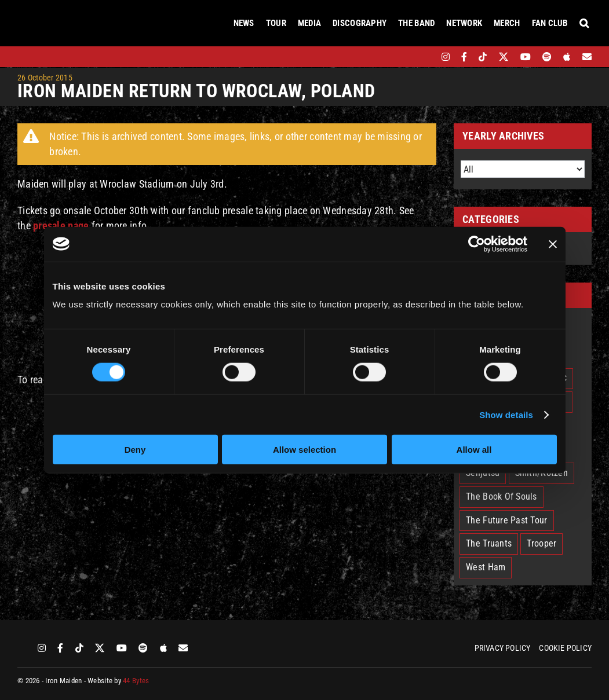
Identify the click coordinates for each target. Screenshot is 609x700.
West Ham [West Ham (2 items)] (486, 567)
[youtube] (526, 57)
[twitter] (504, 57)
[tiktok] (483, 57)
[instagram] (446, 57)
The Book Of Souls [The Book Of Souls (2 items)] (502, 496)
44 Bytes (136, 681)
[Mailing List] (587, 57)
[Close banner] (553, 244)
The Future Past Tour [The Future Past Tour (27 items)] (506, 520)
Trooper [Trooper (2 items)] (541, 543)
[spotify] (547, 57)
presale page (61, 226)
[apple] (567, 57)
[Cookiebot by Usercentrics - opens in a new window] (477, 244)
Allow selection (304, 450)
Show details (506, 414)
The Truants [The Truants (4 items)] (489, 543)
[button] (584, 23)
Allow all (474, 450)
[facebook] (464, 57)
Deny (135, 450)
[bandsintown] (426, 57)
